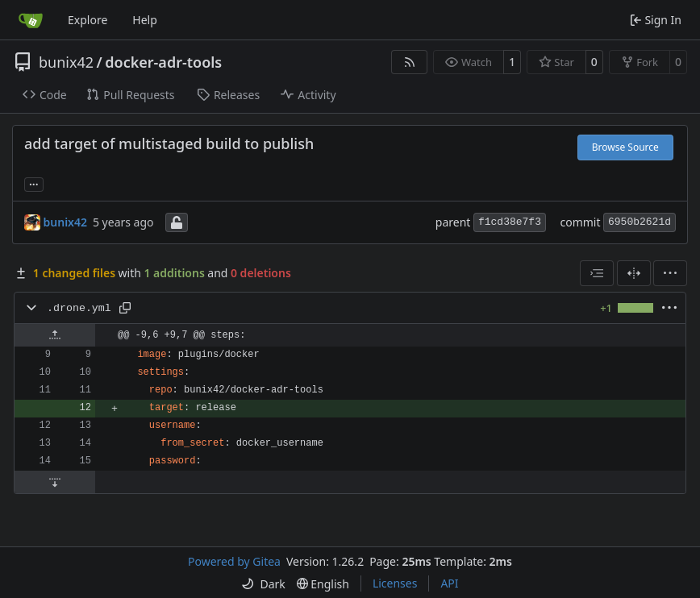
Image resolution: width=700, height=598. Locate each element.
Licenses (395, 583)
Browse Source (625, 147)
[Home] (31, 20)
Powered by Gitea (234, 561)
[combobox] (597, 273)
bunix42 (66, 62)
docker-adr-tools (163, 62)
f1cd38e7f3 (510, 222)
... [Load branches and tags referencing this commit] (34, 183)
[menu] (670, 273)
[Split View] (634, 273)
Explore (87, 20)
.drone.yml (79, 308)
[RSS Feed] (410, 62)
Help (145, 20)
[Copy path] (125, 308)
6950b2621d (640, 222)
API (449, 583)
